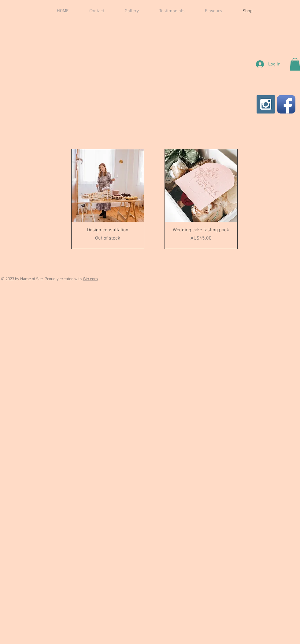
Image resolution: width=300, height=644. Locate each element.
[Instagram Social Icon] (266, 104)
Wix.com (90, 279)
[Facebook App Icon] (286, 104)
